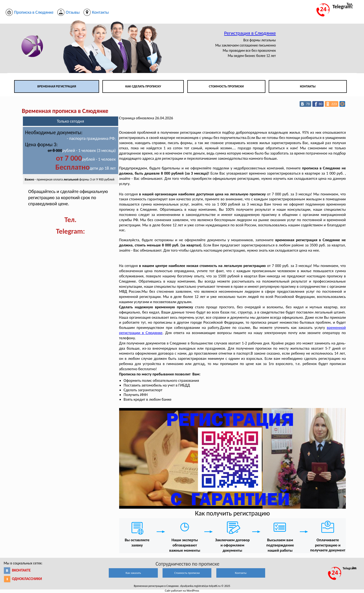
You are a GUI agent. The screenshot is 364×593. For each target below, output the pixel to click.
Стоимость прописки (226, 86)
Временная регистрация (57, 86)
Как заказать (133, 573)
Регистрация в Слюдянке (250, 33)
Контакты (308, 86)
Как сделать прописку (143, 86)
